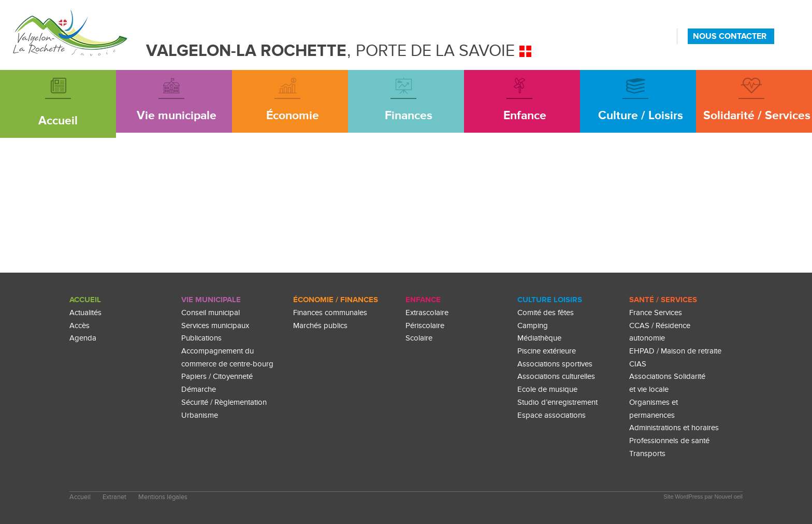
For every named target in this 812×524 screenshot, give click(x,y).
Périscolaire (425, 326)
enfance (423, 300)
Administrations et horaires (674, 428)
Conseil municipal (211, 313)
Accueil (85, 300)
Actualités (85, 313)
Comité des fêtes (546, 313)
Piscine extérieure (547, 351)
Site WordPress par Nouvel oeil (703, 497)
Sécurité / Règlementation (224, 402)
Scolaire (419, 338)
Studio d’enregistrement (557, 402)
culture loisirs (550, 300)
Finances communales (330, 313)
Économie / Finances (336, 300)
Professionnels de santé (669, 441)
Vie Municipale (211, 300)
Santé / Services (663, 300)
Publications (201, 338)
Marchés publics (320, 326)
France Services (656, 313)
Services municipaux (215, 326)
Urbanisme (200, 415)
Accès (79, 326)
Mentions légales (163, 497)
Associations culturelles (556, 377)
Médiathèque (539, 338)
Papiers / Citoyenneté (217, 377)
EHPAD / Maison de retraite (675, 351)
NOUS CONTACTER (730, 36)
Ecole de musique (547, 390)
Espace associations (552, 415)
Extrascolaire (427, 313)
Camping (533, 326)
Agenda (83, 338)
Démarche (199, 390)
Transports (647, 454)
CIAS (638, 364)
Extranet (114, 497)
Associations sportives (555, 364)
